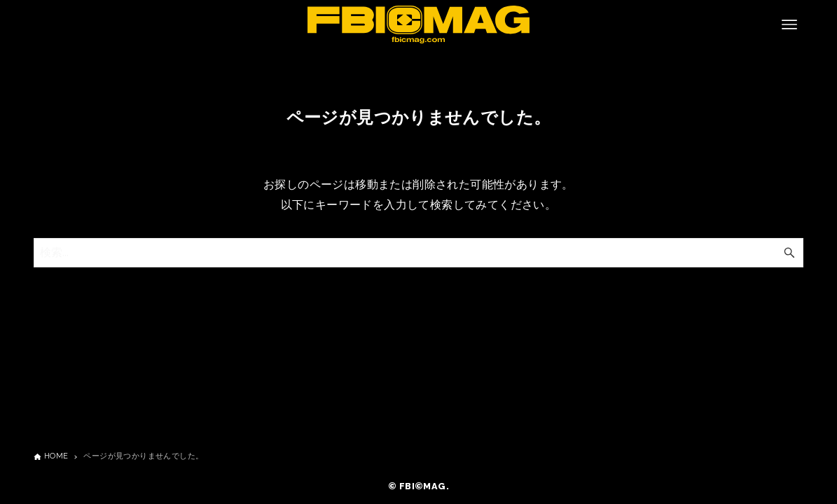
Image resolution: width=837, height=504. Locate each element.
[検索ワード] (418, 253)
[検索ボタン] (789, 253)
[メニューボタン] (789, 24)
